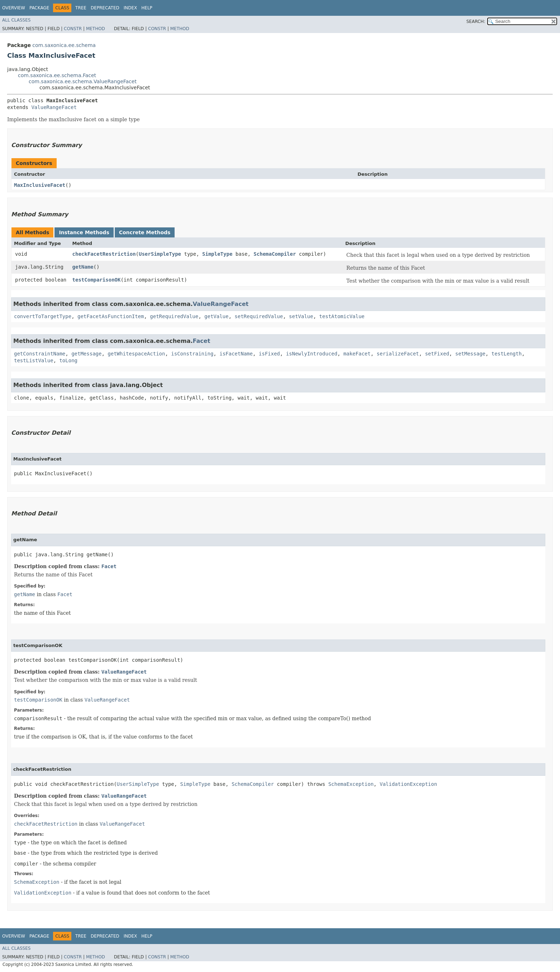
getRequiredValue (174, 316)
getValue (216, 316)
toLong (68, 360)
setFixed (437, 354)
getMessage (86, 354)
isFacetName (236, 354)
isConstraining (192, 354)
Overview (14, 8)
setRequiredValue (259, 316)
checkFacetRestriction (104, 254)
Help (147, 8)
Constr (73, 29)
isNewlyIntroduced (312, 354)
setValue (301, 316)
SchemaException (351, 784)
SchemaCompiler (275, 254)
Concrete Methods (145, 232)
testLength (507, 354)
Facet (202, 341)
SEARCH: (476, 22)
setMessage (470, 354)
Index (130, 8)
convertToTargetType (43, 316)
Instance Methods (84, 232)
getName (83, 267)
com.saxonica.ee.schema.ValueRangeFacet (83, 81)
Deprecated (105, 8)
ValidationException (408, 784)
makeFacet (357, 354)
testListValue (34, 360)
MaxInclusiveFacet (40, 185)
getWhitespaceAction (136, 354)
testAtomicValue (342, 316)
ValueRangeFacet (54, 107)
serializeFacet (398, 354)
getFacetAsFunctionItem (111, 316)
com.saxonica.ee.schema (64, 45)
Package (39, 8)
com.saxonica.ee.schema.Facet (57, 75)
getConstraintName (40, 354)
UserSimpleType (160, 254)
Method (96, 29)
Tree (81, 8)
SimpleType (217, 254)
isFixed (269, 354)
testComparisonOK (97, 280)
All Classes (16, 20)
